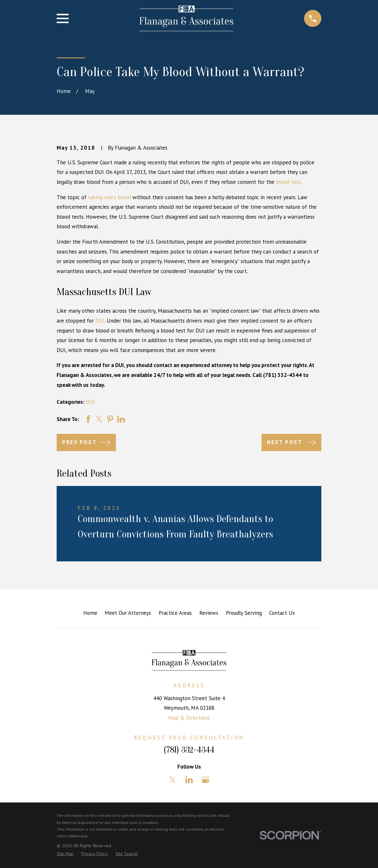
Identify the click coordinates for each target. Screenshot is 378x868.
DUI (100, 321)
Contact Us (282, 613)
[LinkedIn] (189, 780)
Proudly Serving (244, 613)
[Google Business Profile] (205, 780)
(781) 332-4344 (189, 750)
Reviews (209, 613)
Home (90, 613)
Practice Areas (175, 613)
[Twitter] (173, 780)
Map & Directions (189, 718)
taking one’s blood (109, 197)
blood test (288, 182)
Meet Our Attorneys (128, 613)
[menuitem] (65, 854)
